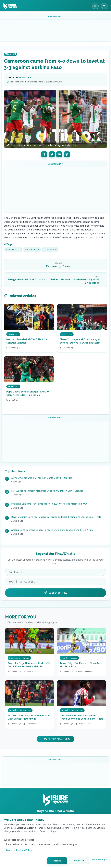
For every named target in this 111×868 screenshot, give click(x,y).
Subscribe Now (56, 593)
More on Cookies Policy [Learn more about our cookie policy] (19, 850)
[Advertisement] (55, 28)
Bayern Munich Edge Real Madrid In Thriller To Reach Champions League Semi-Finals (56, 517)
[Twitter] (52, 154)
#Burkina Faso (32, 249)
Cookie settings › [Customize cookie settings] (99, 859)
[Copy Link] (67, 154)
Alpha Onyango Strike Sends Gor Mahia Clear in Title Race (42, 478)
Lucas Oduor (26, 78)
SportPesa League (69, 658)
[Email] (59, 154)
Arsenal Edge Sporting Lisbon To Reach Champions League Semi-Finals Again (52, 530)
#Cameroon (50, 249)
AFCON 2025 (10, 54)
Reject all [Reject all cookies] (79, 860)
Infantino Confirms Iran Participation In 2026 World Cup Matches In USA (49, 504)
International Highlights (19, 658)
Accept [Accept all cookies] (57, 861)
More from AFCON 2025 (56, 739)
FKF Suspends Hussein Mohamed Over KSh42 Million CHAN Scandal (47, 491)
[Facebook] (44, 154)
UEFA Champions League (20, 710)
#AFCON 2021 (13, 249)
